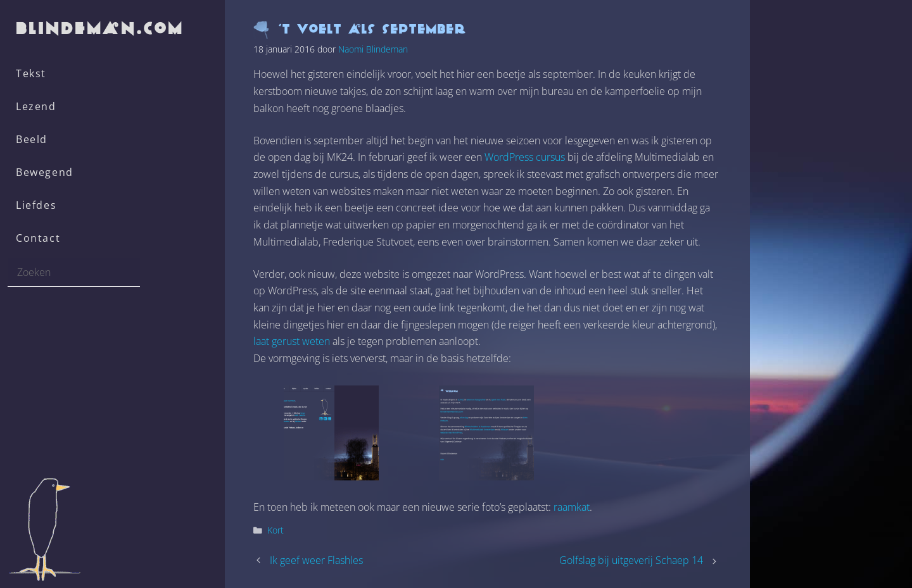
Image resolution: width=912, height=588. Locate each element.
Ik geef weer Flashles (316, 560)
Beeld (32, 139)
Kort (275, 530)
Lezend (36, 106)
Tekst (31, 73)
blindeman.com (101, 28)
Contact (38, 238)
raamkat (572, 507)
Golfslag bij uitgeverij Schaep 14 (631, 560)
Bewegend (45, 172)
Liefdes (36, 205)
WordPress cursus (525, 157)
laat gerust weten (292, 341)
